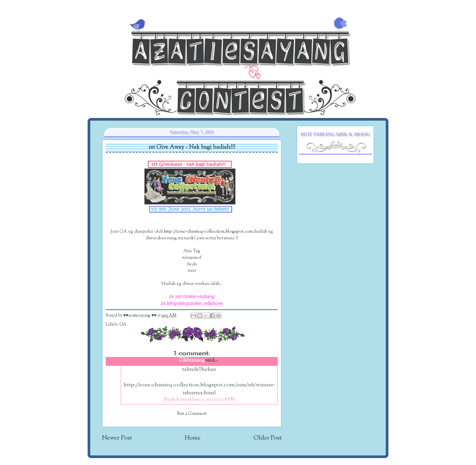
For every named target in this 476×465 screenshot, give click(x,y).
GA (123, 325)
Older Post (268, 438)
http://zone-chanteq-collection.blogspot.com (209, 232)
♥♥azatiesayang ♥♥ (140, 316)
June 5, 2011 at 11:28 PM (213, 400)
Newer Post (117, 438)
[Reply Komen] (177, 400)
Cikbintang (192, 360)
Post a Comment (192, 414)
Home (193, 438)
